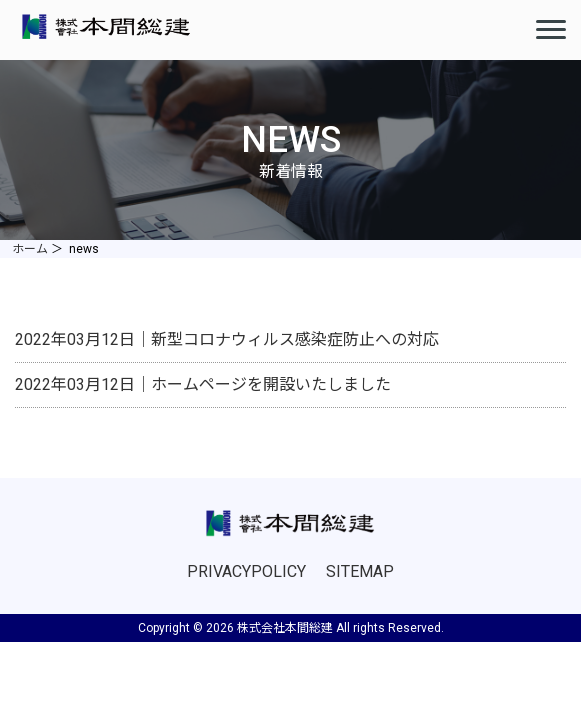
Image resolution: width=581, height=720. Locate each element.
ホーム (30, 249)
